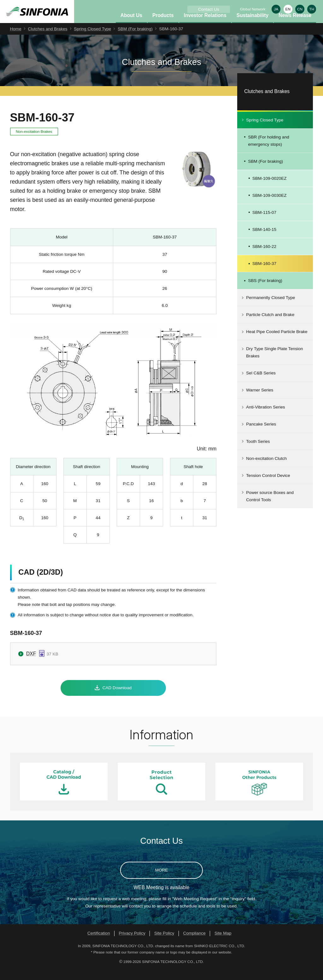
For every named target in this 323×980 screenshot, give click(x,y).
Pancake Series (261, 434)
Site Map (223, 943)
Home (16, 39)
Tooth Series (258, 452)
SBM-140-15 (264, 240)
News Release (295, 25)
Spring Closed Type (92, 39)
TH (312, 9)
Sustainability (253, 25)
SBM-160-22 (264, 257)
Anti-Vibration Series (265, 417)
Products (163, 25)
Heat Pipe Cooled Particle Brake (277, 342)
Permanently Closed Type (270, 308)
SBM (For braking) (135, 39)
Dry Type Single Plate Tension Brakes (274, 362)
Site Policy (164, 943)
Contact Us (209, 9)
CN (300, 9)
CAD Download (117, 698)
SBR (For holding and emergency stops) (268, 151)
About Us (131, 25)
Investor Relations (205, 25)
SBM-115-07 (264, 223)
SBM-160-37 (264, 274)
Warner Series (260, 400)
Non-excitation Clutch (266, 469)
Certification (99, 943)
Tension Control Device (268, 486)
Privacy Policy (132, 943)
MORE (162, 880)
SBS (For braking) (265, 291)
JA (276, 9)
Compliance (194, 943)
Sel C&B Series (261, 383)
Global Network (253, 9)
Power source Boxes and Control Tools (270, 506)
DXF (31, 664)
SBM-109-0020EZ (269, 188)
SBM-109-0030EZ (269, 205)
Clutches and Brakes (47, 39)
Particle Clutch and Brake (270, 325)
